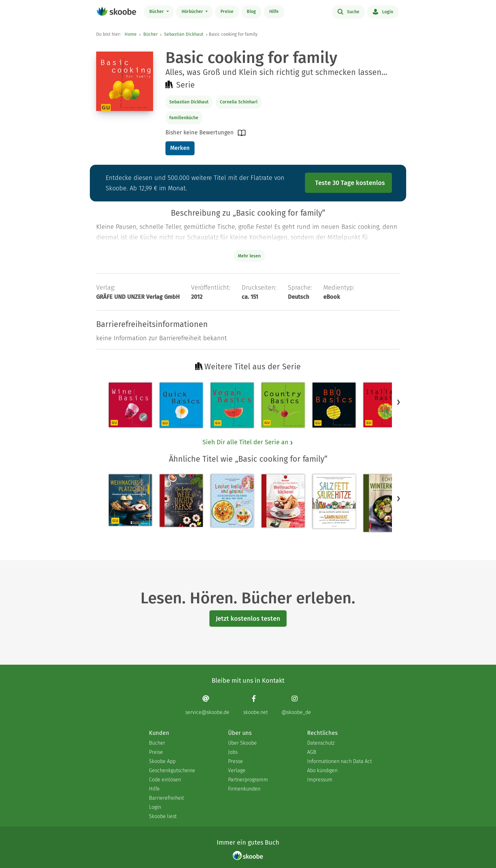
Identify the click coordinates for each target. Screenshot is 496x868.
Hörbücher (193, 12)
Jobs (233, 752)
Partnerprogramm (248, 780)
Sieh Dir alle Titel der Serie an (248, 442)
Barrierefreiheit (166, 798)
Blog (251, 12)
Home (131, 34)
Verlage (237, 770)
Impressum (320, 780)
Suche (348, 11)
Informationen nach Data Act (339, 761)
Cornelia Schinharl (239, 102)
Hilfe (274, 12)
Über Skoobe (242, 743)
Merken (180, 148)
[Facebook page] (255, 705)
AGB (312, 752)
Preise (227, 12)
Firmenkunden (244, 789)
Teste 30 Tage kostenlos (350, 183)
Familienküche (184, 118)
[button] (399, 402)
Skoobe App (162, 761)
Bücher (157, 12)
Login (383, 11)
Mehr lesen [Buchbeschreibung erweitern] (249, 256)
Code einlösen (165, 780)
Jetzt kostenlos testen (248, 619)
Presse (236, 761)
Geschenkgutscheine (172, 770)
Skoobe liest (163, 816)
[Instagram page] (296, 705)
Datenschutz (321, 743)
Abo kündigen (322, 770)
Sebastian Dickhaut (184, 34)
